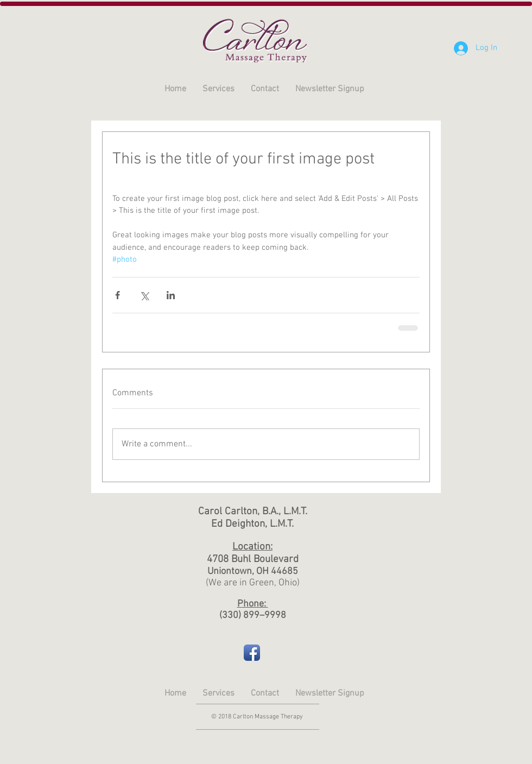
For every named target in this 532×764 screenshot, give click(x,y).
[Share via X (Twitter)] (144, 295)
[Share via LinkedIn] (171, 295)
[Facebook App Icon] (252, 653)
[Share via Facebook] (118, 295)
